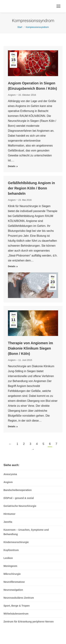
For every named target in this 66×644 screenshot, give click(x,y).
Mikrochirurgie (12, 574)
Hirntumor (10, 514)
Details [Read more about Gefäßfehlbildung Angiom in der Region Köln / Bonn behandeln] (12, 266)
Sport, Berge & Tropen (17, 606)
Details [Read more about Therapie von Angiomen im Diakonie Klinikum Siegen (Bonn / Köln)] (12, 426)
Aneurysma (10, 474)
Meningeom (10, 566)
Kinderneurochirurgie (16, 542)
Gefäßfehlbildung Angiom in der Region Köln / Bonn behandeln (31, 188)
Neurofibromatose (14, 582)
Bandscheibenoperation (18, 490)
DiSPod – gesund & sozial (19, 498)
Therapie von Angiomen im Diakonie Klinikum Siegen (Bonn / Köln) (30, 348)
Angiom (12, 95)
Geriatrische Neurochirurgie (20, 506)
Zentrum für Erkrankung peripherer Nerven (29, 622)
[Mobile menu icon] (58, 6)
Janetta (8, 522)
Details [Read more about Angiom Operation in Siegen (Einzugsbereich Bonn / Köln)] (12, 166)
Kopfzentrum (11, 550)
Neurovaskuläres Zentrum (19, 598)
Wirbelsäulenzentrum (16, 614)
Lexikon (8, 558)
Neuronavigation (13, 590)
